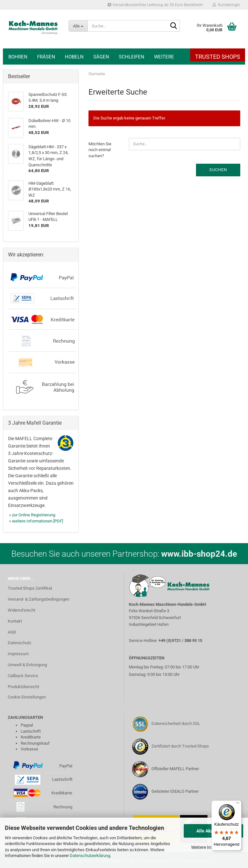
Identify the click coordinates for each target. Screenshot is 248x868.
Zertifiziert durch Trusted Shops (180, 746)
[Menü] (238, 804)
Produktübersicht (23, 687)
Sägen (101, 57)
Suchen (218, 170)
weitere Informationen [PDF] (37, 521)
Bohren (18, 57)
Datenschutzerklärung (90, 856)
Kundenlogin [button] (226, 5)
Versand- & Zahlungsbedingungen (39, 599)
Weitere (164, 57)
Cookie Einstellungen (27, 697)
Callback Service (23, 676)
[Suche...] (78, 26)
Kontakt (15, 621)
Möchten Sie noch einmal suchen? (100, 150)
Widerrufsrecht (21, 610)
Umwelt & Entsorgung (27, 665)
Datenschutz (19, 643)
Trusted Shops (218, 57)
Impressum (18, 654)
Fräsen (46, 57)
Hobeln (74, 57)
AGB (12, 632)
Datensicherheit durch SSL (176, 723)
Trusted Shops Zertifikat (30, 588)
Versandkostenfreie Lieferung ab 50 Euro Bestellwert (155, 5)
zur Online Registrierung (34, 515)
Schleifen (132, 57)
